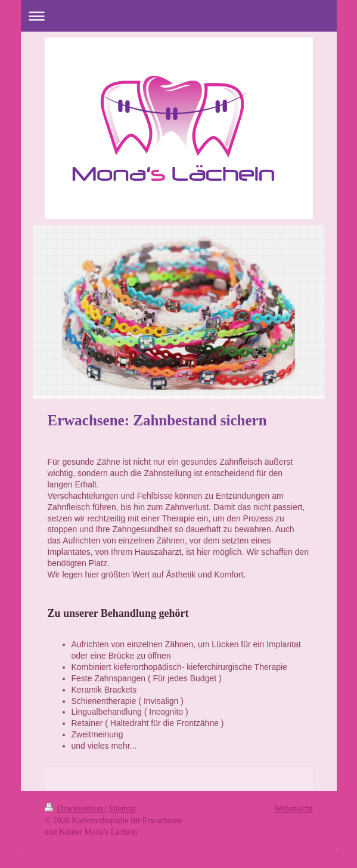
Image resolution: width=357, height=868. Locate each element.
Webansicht (294, 809)
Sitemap (122, 809)
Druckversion (75, 809)
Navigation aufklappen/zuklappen (179, 16)
